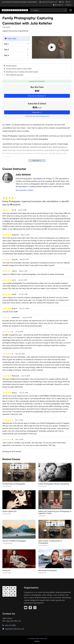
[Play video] (52, 47)
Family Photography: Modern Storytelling (54, 484)
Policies (37, 641)
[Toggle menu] (71, 10)
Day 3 (7, 55)
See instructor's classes (24, 190)
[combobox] (48, 10)
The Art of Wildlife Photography (14, 541)
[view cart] (69, 2)
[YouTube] (26, 608)
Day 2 (7, 49)
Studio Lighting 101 (9, 511)
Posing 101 (6, 570)
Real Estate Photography (48, 570)
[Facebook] (30, 608)
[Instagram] (35, 608)
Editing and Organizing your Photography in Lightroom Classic (55, 512)
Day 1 (6, 44)
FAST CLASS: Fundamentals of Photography (50, 542)
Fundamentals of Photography (14, 484)
